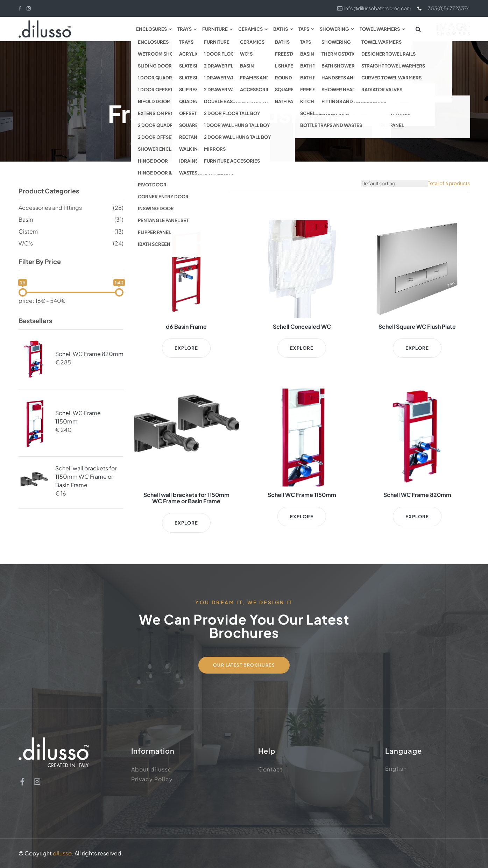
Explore (186, 348)
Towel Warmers (380, 29)
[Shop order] (395, 183)
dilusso (62, 853)
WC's (26, 243)
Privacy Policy (152, 779)
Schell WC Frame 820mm (89, 354)
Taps (304, 29)
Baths (281, 29)
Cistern (28, 231)
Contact (270, 769)
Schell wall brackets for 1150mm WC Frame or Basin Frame (86, 476)
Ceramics (250, 29)
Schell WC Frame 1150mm (78, 417)
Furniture (215, 29)
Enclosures (151, 29)
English (396, 769)
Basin (26, 219)
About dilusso (151, 769)
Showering (334, 29)
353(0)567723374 (443, 8)
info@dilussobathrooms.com (374, 8)
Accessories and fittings (240, 86)
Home (158, 86)
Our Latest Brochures (244, 665)
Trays (185, 29)
